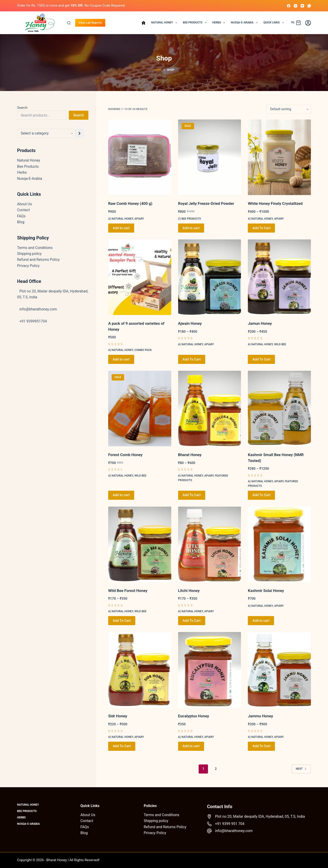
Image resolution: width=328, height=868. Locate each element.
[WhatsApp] (309, 6)
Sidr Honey (118, 716)
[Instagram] (296, 6)
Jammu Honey (260, 716)
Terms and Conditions (35, 248)
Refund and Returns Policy (38, 260)
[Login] (308, 23)
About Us (24, 204)
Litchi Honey (189, 591)
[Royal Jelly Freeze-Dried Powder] (210, 157)
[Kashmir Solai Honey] (279, 544)
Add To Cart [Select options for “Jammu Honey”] (261, 746)
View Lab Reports (90, 23)
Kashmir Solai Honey (266, 591)
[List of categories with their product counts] (46, 133)
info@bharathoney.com (234, 831)
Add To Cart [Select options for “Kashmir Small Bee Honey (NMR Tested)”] (261, 495)
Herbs (220, 23)
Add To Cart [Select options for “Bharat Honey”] (192, 495)
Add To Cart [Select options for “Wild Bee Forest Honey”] (122, 621)
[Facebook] (289, 6)
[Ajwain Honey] (210, 277)
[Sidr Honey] (140, 670)
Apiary (139, 219)
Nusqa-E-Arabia (245, 23)
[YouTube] (302, 6)
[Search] (69, 23)
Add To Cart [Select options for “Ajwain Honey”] (192, 359)
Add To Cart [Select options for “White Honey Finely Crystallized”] (261, 228)
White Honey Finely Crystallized (275, 203)
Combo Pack (143, 350)
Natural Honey (165, 23)
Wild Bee (280, 344)
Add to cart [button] (121, 228)
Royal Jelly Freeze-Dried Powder (206, 203)
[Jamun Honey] (279, 277)
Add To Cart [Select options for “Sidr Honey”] (122, 746)
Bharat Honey (190, 455)
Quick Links (274, 23)
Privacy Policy (28, 266)
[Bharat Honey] (210, 409)
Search (22, 108)
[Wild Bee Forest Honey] (140, 544)
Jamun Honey (260, 323)
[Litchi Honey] (210, 544)
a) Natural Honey (121, 219)
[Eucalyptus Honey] (210, 670)
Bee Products (196, 23)
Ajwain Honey (190, 323)
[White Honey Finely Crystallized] (279, 157)
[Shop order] (289, 109)
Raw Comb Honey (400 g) (130, 203)
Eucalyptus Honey (194, 716)
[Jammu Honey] (279, 670)
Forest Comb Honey (125, 455)
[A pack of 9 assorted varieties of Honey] (140, 277)
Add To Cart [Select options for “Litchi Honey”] (192, 621)
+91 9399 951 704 (230, 824)
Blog (21, 222)
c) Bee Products (190, 219)
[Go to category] (79, 133)
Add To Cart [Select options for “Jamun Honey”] (261, 359)
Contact (23, 210)
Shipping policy (29, 254)
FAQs (21, 216)
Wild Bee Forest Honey (128, 591)
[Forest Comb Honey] (140, 409)
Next (301, 769)
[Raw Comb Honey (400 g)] (140, 157)
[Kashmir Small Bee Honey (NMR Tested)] (279, 409)
